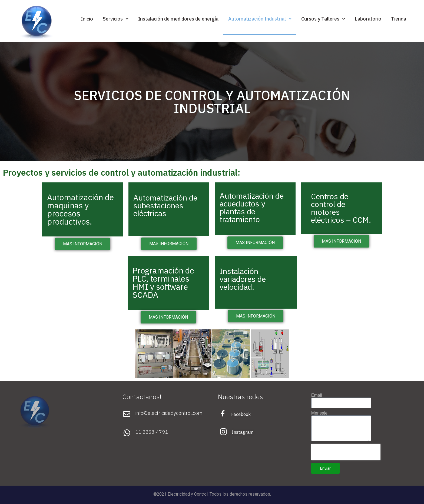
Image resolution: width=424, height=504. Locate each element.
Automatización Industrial (260, 19)
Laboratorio (368, 19)
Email (317, 395)
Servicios (116, 19)
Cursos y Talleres (323, 19)
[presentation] (346, 452)
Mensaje (319, 413)
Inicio (87, 19)
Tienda (399, 19)
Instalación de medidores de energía (178, 19)
